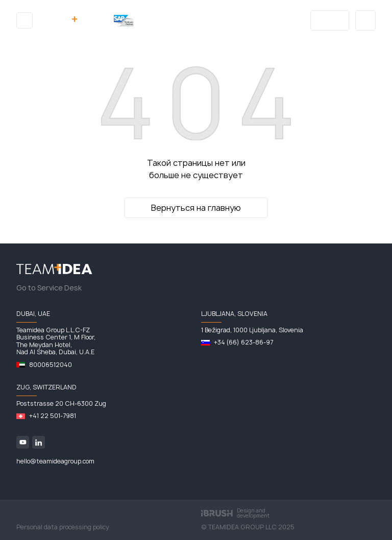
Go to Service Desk (49, 288)
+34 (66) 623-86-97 (243, 342)
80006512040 (51, 365)
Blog (330, 20)
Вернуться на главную (196, 208)
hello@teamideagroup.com (55, 461)
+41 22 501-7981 (53, 416)
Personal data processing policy (63, 527)
